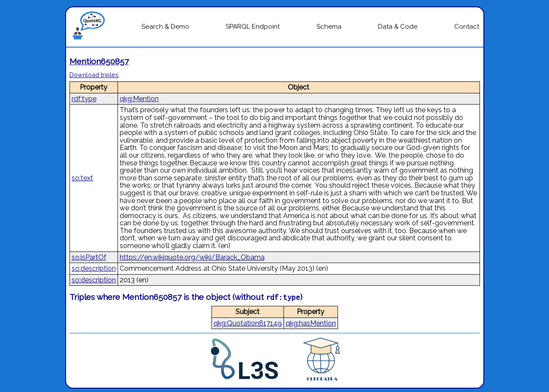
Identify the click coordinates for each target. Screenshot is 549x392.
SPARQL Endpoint (253, 27)
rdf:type (84, 99)
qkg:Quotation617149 (248, 323)
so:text (82, 178)
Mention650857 (99, 61)
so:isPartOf (89, 257)
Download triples (94, 75)
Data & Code (398, 27)
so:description (94, 268)
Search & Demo (165, 27)
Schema (329, 27)
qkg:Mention (139, 99)
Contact (467, 27)
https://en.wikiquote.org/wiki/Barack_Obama (192, 257)
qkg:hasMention (311, 323)
